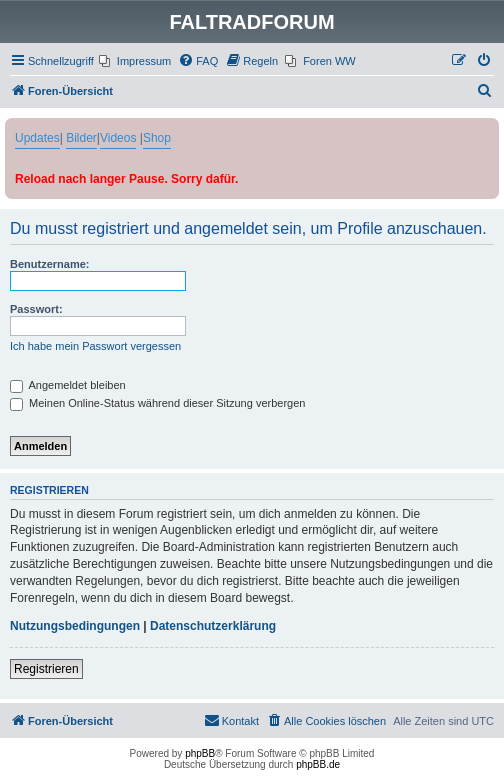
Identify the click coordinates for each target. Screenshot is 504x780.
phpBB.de (318, 764)
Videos (118, 138)
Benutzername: (49, 264)
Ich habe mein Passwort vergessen (95, 346)
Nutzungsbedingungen (75, 626)
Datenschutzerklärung (213, 626)
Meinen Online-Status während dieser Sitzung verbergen (157, 403)
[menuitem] (135, 61)
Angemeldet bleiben (68, 385)
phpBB (200, 753)
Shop (157, 138)
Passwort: (36, 309)
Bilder (81, 138)
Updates (37, 138)
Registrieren (46, 669)
